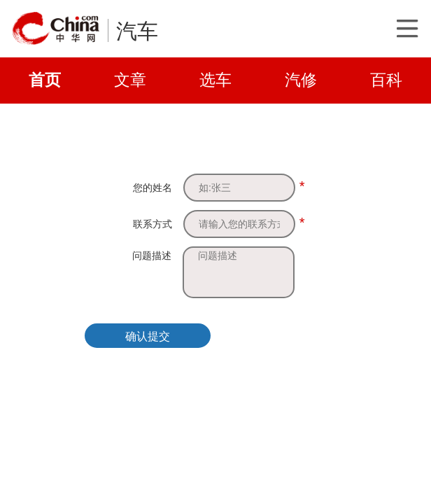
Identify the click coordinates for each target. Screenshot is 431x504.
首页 (45, 80)
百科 (386, 80)
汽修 (301, 80)
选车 (215, 80)
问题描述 (152, 255)
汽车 (137, 31)
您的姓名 (153, 188)
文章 (130, 80)
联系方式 (153, 224)
